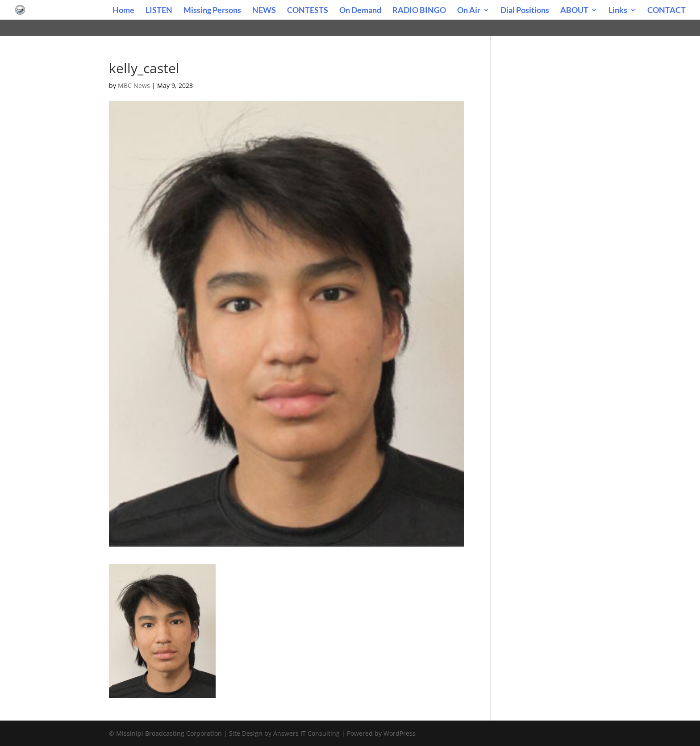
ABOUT (574, 11)
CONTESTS (308, 11)
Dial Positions (525, 11)
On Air (469, 11)
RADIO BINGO (419, 11)
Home (123, 11)
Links (618, 11)
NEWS (264, 11)
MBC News (134, 85)
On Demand (360, 11)
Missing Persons (212, 11)
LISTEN (159, 11)
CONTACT (667, 11)
